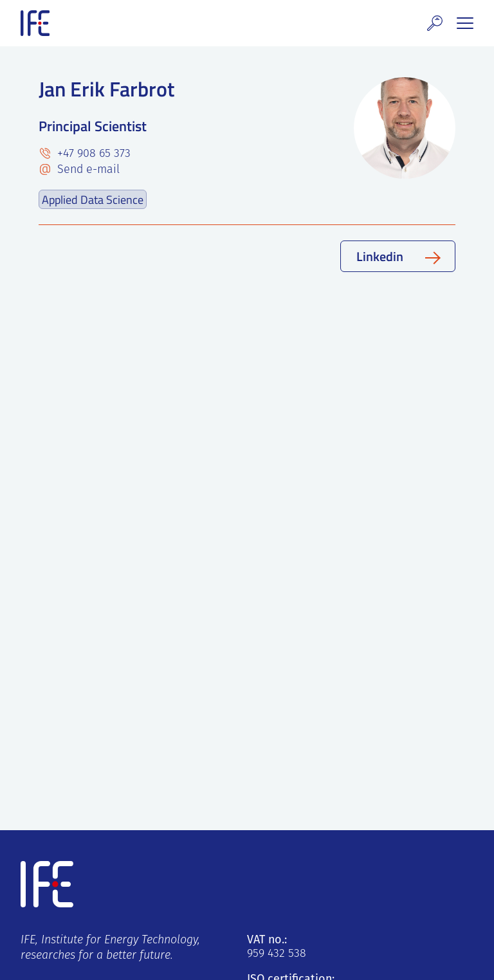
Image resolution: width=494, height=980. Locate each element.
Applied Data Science (93, 199)
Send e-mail (87, 170)
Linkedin (380, 256)
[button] (435, 23)
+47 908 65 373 (92, 154)
